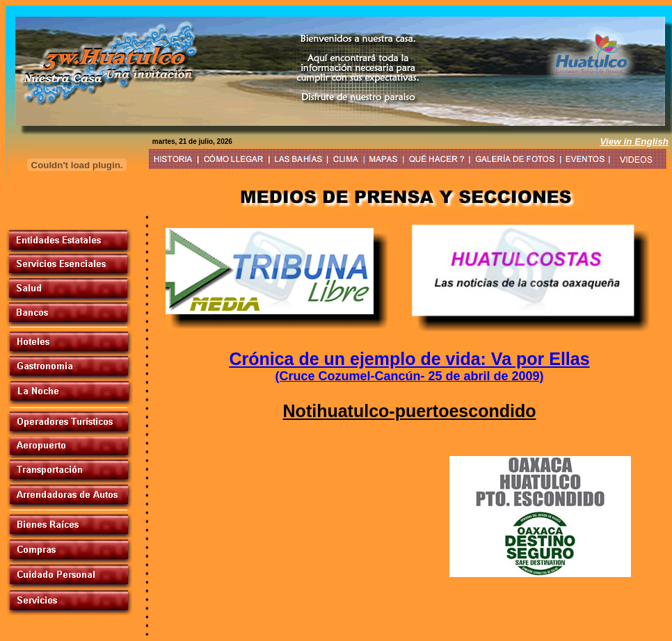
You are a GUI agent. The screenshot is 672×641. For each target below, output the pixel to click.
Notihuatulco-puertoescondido (410, 411)
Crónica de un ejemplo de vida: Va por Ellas (409, 359)
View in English (634, 141)
